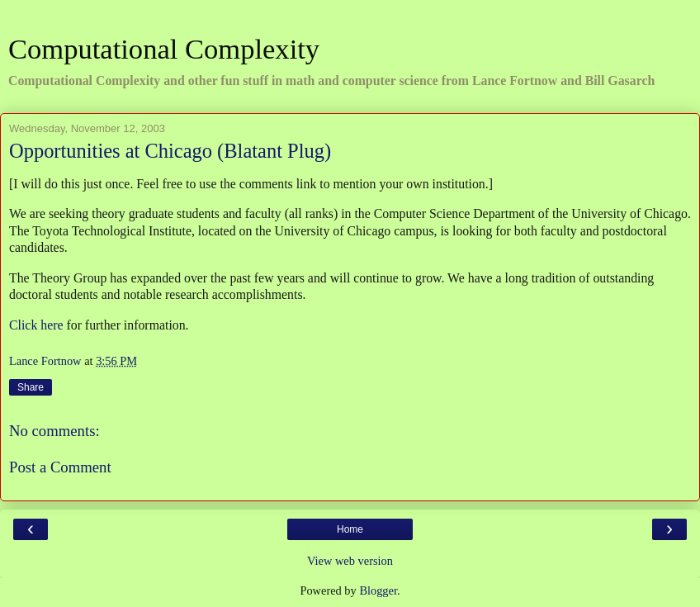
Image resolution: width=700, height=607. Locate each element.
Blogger (378, 590)
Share (31, 387)
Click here (36, 325)
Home (350, 529)
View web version (350, 561)
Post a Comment (60, 467)
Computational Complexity (164, 49)
